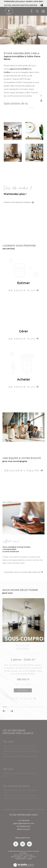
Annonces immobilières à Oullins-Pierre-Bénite (20, 775)
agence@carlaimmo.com (24, 823)
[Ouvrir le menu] (43, 11)
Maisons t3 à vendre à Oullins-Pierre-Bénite (20, 799)
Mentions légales (16, 857)
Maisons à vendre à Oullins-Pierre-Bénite (20, 746)
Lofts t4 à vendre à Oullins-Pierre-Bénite (20, 795)
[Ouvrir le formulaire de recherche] (37, 11)
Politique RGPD (20, 859)
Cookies (30, 859)
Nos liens (33, 857)
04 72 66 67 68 (23, 820)
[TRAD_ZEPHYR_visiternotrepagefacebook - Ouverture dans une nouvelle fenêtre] (16, 844)
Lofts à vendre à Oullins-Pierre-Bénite (19, 749)
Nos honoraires (18, 855)
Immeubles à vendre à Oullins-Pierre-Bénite (21, 758)
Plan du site (29, 855)
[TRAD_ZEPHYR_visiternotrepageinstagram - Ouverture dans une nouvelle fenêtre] (23, 844)
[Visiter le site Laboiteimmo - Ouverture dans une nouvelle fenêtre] (24, 863)
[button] (12, 711)
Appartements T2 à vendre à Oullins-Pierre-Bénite (21, 792)
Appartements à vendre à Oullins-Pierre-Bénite (21, 752)
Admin (26, 857)
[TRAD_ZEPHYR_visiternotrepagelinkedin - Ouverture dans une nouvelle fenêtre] (29, 844)
